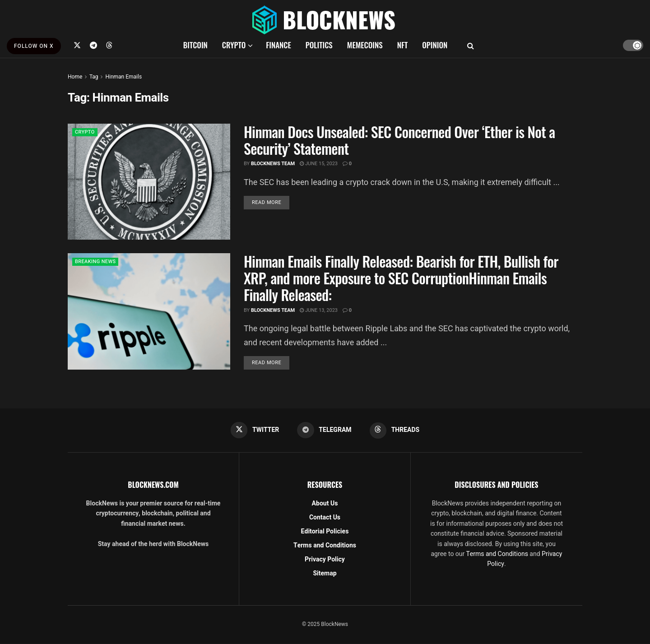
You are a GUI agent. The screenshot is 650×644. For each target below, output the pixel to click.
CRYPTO (234, 45)
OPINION (435, 45)
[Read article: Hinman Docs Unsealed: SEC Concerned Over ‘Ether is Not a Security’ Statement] (149, 182)
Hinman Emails (123, 77)
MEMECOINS (365, 45)
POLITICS (319, 45)
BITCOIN (195, 45)
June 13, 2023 (319, 310)
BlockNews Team (273, 164)
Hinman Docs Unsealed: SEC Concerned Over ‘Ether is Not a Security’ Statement (399, 140)
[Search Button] (471, 45)
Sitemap (325, 573)
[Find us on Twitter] (77, 45)
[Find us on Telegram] (93, 45)
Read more (271, 202)
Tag (94, 77)
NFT (403, 45)
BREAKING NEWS (97, 262)
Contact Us (325, 517)
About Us (325, 503)
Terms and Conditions (325, 545)
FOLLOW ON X (34, 46)
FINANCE (279, 45)
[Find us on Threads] (109, 45)
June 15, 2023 (319, 164)
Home (75, 77)
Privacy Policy (325, 559)
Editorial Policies (325, 531)
